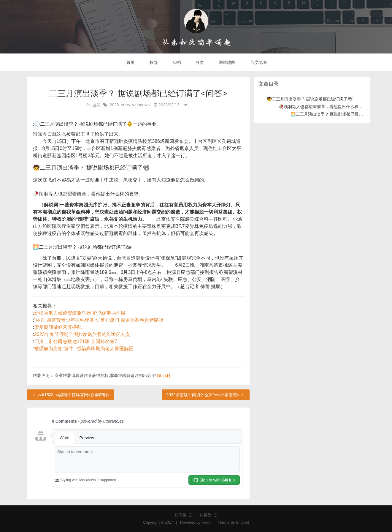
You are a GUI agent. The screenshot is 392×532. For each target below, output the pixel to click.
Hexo (206, 522)
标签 (153, 62)
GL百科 (164, 375)
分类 (199, 62)
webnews (141, 105)
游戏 (96, 105)
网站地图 (226, 62)
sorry (126, 105)
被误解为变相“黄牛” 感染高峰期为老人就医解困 (84, 349)
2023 (114, 105)
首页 (130, 62)
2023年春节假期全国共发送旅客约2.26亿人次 (82, 334)
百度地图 (258, 62)
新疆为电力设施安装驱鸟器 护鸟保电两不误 (80, 313)
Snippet (242, 522)
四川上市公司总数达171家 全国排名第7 (76, 341)
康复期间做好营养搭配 (58, 327)
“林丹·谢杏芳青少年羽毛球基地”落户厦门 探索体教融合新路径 (99, 320)
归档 (176, 62)
